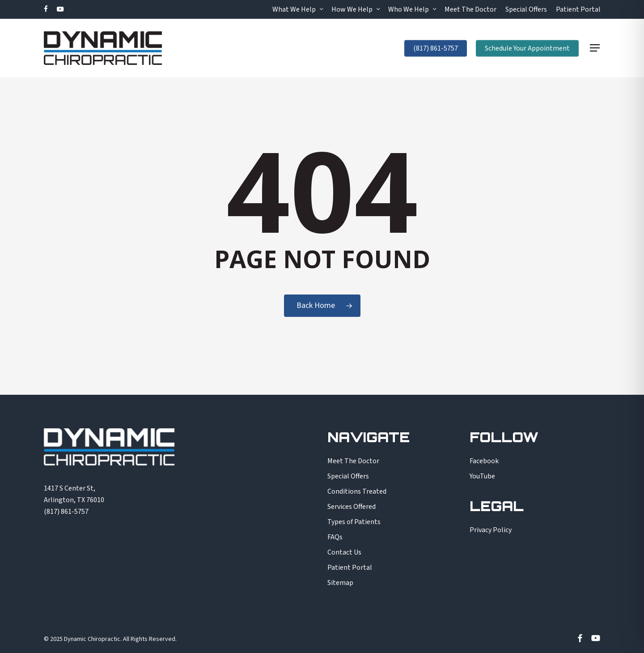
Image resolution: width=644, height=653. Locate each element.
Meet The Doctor (353, 461)
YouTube (482, 476)
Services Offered (352, 507)
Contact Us (344, 552)
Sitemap (340, 583)
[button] (595, 48)
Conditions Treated (357, 491)
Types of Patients (354, 522)
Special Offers (348, 476)
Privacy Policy (491, 530)
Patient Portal (350, 568)
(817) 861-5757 (66, 512)
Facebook (484, 461)
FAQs (335, 537)
